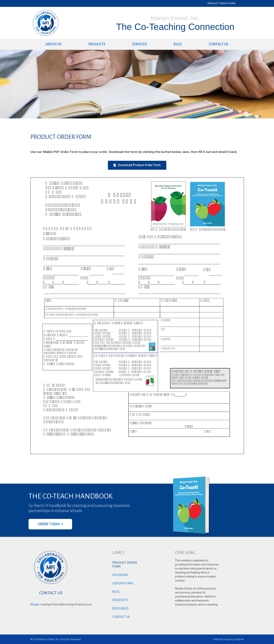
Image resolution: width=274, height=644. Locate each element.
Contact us (219, 44)
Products (97, 44)
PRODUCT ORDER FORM (221, 3)
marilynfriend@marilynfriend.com (66, 604)
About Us (54, 44)
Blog (178, 44)
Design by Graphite (233, 639)
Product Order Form (125, 565)
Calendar (120, 575)
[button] (137, 165)
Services (139, 44)
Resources (120, 609)
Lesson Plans (123, 583)
